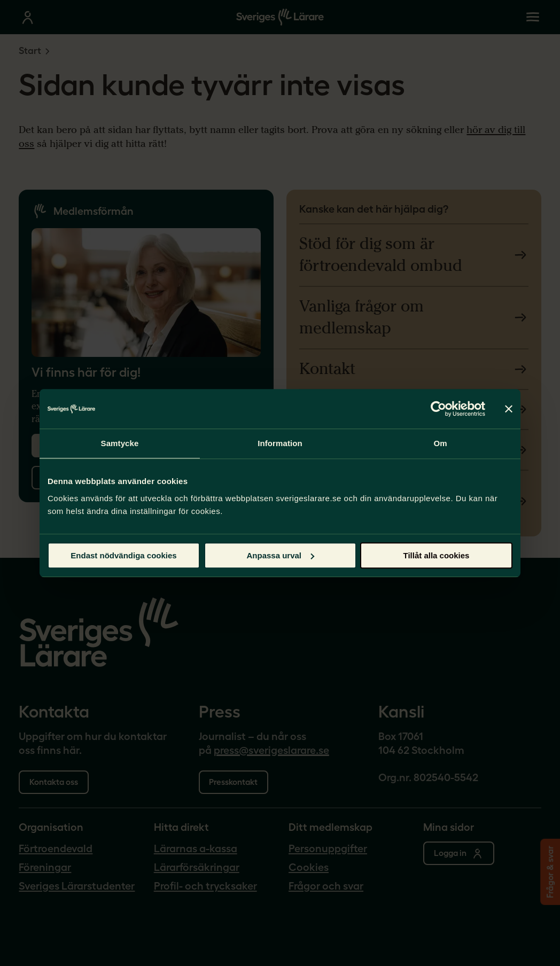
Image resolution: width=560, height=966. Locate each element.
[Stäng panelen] (509, 409)
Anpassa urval (280, 555)
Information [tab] (280, 443)
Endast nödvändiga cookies (123, 555)
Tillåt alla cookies (437, 555)
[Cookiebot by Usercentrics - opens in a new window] (438, 409)
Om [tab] (440, 443)
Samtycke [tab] (120, 443)
